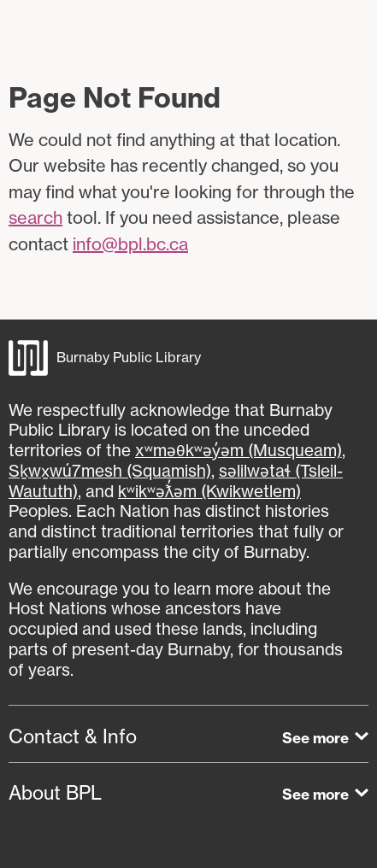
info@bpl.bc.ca (130, 244)
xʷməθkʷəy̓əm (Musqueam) (239, 450)
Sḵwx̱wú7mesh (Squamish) (110, 471)
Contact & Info (73, 736)
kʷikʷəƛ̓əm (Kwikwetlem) (209, 491)
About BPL (55, 793)
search (35, 217)
